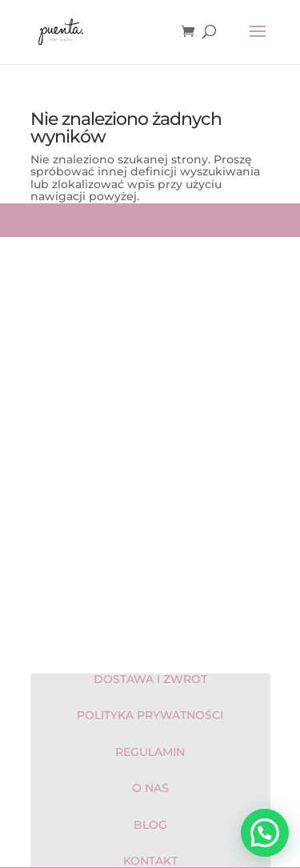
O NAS (150, 788)
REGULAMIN (150, 752)
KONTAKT (150, 861)
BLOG (150, 825)
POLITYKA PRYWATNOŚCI (150, 715)
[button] (265, 833)
